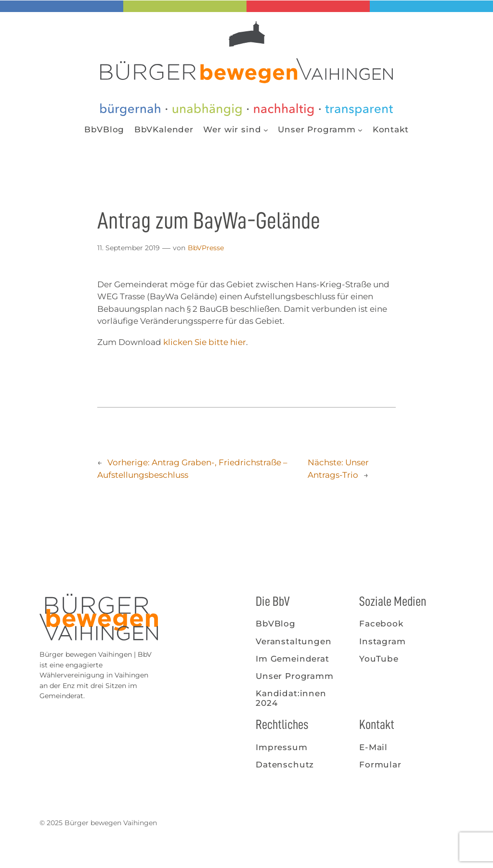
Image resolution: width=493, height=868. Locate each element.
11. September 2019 (129, 248)
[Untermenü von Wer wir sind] (266, 129)
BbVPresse (206, 248)
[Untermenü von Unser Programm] (360, 129)
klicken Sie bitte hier (205, 342)
